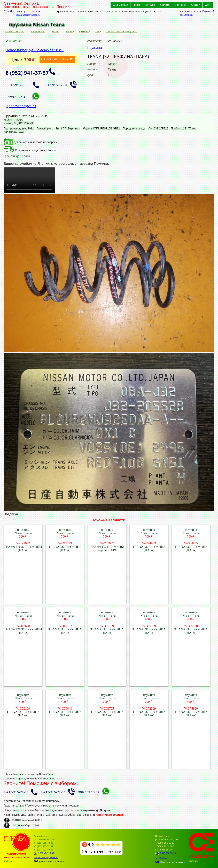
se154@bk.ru (187, 15)
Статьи (196, 5)
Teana (69, 32)
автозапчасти (38, 32)
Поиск (137, 5)
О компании (120, 5)
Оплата (165, 5)
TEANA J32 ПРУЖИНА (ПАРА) (122, 32)
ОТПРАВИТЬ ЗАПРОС (57, 59)
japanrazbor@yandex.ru (28, 15)
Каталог (150, 5)
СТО (208, 5)
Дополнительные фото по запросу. (31, 142)
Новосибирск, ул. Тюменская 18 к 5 (35, 50)
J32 (98, 32)
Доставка (180, 5)
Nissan (55, 32)
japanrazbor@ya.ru (21, 106)
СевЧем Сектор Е (15, 32)
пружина (84, 32)
